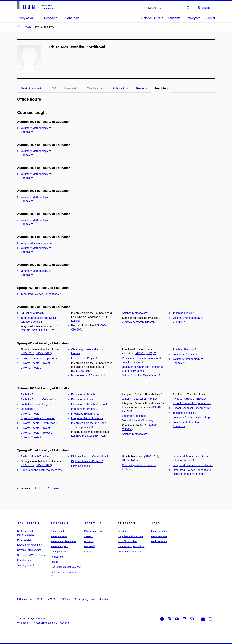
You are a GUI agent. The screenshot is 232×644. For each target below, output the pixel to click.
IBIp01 (85, 371)
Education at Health (83, 395)
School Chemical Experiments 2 (141, 375)
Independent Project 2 (85, 358)
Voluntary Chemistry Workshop (191, 417)
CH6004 (76, 330)
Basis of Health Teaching (35, 456)
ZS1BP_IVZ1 (148, 399)
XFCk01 (140, 353)
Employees (193, 18)
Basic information (33, 88)
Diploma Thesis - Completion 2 (39, 358)
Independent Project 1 (85, 409)
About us (93, 523)
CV (54, 88)
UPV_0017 (28, 353)
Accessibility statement (45, 623)
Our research (58, 531)
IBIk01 (76, 371)
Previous (24, 489)
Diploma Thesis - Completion (38, 418)
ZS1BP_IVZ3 (47, 330)
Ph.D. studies (24, 540)
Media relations (159, 541)
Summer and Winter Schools (32, 555)
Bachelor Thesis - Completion (38, 399)
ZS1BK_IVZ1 (131, 399)
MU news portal (25, 599)
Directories (123, 531)
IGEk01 (106, 317)
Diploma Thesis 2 (31, 368)
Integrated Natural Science (87, 418)
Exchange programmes (29, 545)
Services (89, 552)
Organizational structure (130, 536)
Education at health (32, 313)
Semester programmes (29, 550)
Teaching (161, 88)
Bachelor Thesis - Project (36, 404)
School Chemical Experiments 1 (192, 403)
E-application (24, 560)
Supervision (71, 88)
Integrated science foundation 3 (39, 243)
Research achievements (63, 541)
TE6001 (149, 322)
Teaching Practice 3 (185, 313)
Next (58, 489)
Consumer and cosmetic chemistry (41, 470)
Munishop (104, 599)
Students (174, 18)
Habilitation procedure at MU (66, 567)
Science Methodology (135, 313)
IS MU (40, 599)
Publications (121, 88)
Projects (142, 88)
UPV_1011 (151, 456)
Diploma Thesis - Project (35, 428)
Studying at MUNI (27, 565)
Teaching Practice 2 (185, 350)
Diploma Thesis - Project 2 (36, 363)
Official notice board (95, 531)
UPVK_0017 (43, 353)
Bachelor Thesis (30, 395)
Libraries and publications (131, 546)
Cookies (64, 623)
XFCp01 (151, 353)
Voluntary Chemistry (185, 354)
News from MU (159, 536)
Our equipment (59, 552)
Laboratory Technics (134, 416)
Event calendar (159, 531)
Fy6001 (127, 322)
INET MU (52, 599)
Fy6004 (102, 326)
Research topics (59, 546)
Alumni (210, 18)
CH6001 (138, 322)
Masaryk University (35, 619)
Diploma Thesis (30, 414)
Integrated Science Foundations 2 (41, 294)
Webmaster (23, 623)
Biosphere (27, 409)
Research (59, 523)
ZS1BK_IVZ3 (29, 330)
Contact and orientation (130, 552)
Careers (88, 536)
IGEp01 (76, 321)
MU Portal (65, 599)
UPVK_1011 (129, 461)
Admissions (28, 523)
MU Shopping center (85, 599)
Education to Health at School (89, 404)
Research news (59, 536)
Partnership (90, 546)
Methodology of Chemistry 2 (88, 375)
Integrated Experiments (85, 414)
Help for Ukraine (152, 18)
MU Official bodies (127, 541)
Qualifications (96, 88)
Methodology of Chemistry (138, 421)
